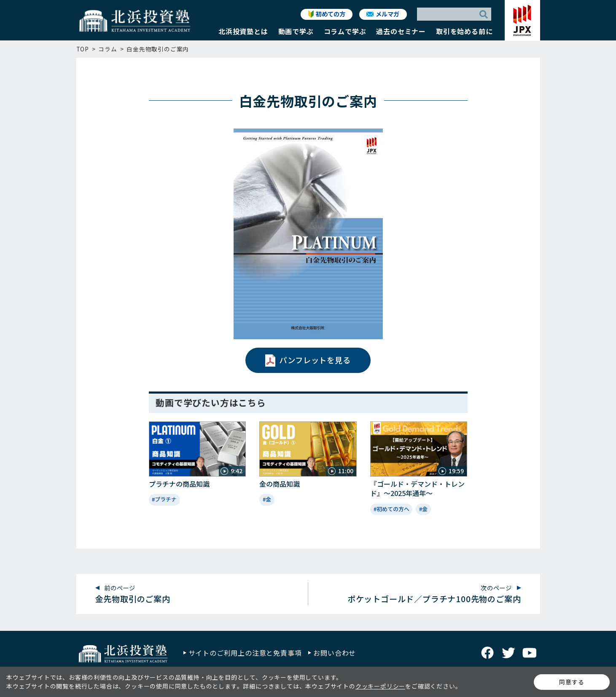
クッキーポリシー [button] (380, 686)
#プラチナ (164, 499)
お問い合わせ (335, 653)
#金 (267, 499)
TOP (83, 49)
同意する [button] (572, 682)
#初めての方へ (391, 509)
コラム (108, 49)
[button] (243, 33)
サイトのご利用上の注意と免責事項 (245, 653)
